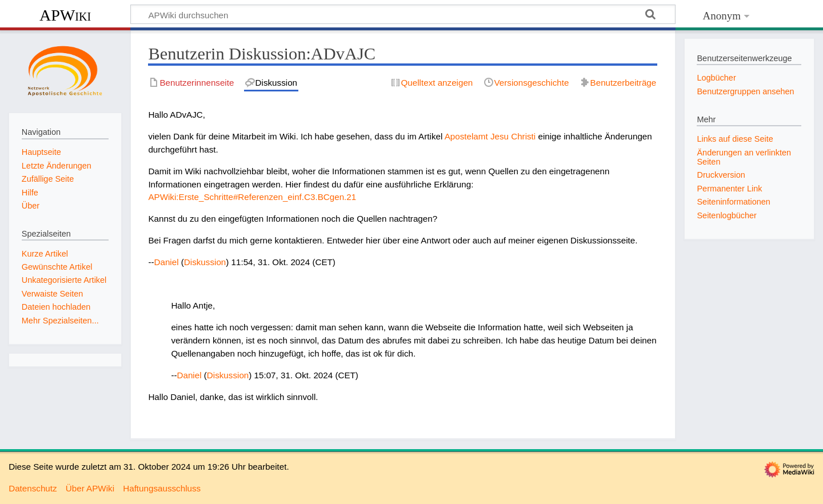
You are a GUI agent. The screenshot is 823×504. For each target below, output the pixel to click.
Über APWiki (90, 488)
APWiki (65, 15)
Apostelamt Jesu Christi (490, 136)
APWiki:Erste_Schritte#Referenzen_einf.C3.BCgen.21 (252, 197)
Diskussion (205, 262)
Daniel (167, 262)
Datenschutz (33, 488)
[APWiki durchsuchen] (403, 14)
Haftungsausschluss (162, 488)
